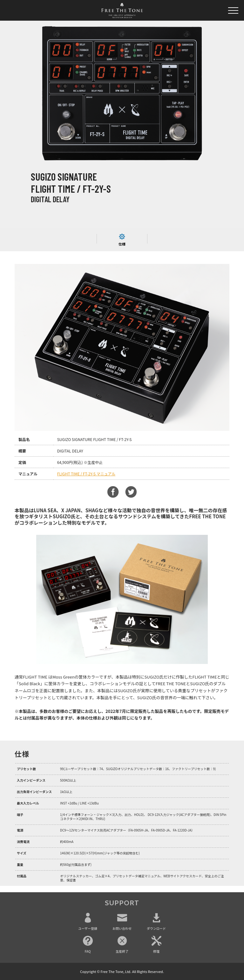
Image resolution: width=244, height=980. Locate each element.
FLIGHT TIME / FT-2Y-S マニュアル (86, 474)
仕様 (122, 244)
